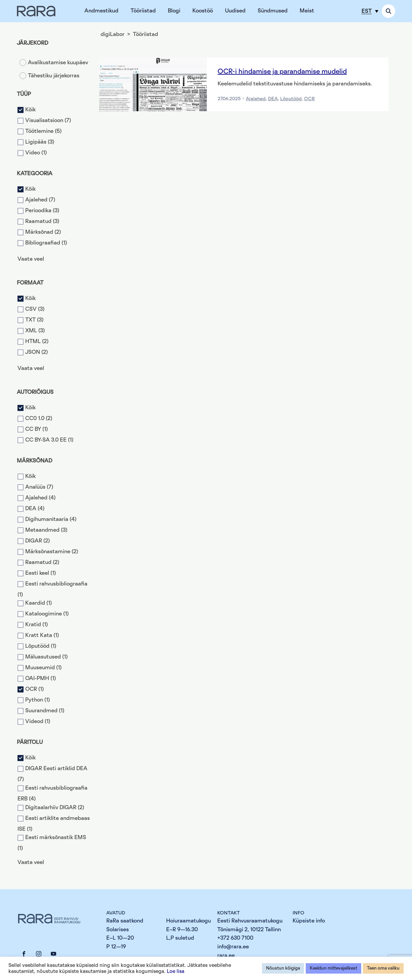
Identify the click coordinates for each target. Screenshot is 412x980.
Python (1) (38, 700)
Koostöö (203, 11)
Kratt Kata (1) (42, 636)
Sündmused (273, 11)
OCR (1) (34, 689)
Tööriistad (143, 11)
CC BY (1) (36, 429)
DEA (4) (35, 508)
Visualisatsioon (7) (48, 120)
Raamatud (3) (42, 221)
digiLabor (113, 34)
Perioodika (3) (42, 211)
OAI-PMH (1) (41, 679)
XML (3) (35, 331)
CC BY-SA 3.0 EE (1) (49, 440)
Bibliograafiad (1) (46, 243)
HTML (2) (37, 341)
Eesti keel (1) (41, 573)
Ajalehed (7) (40, 200)
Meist (307, 11)
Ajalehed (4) (40, 498)
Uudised (235, 11)
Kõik (30, 110)
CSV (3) (35, 309)
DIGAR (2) (38, 541)
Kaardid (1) (39, 603)
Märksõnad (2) (43, 232)
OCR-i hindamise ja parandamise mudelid (282, 72)
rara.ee (226, 955)
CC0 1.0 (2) (39, 418)
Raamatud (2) (42, 562)
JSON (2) (36, 352)
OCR (309, 99)
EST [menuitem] (367, 11)
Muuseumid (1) (43, 668)
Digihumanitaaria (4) (51, 519)
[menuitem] (370, 11)
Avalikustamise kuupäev (58, 63)
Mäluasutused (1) (46, 657)
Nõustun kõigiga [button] (283, 968)
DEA (273, 99)
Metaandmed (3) (46, 530)
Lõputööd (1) (41, 646)
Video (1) (36, 153)
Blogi (174, 11)
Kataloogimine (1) (47, 614)
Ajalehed (256, 99)
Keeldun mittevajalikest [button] (333, 968)
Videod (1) (38, 722)
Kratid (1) (36, 625)
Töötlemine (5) (43, 131)
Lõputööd (291, 99)
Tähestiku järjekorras (54, 76)
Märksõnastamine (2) (52, 552)
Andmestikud (101, 11)
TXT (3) (34, 320)
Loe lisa (176, 971)
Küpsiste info (309, 921)
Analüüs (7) (39, 487)
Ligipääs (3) (40, 142)
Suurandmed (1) (45, 711)
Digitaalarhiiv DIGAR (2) (55, 807)
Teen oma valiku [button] (383, 968)
